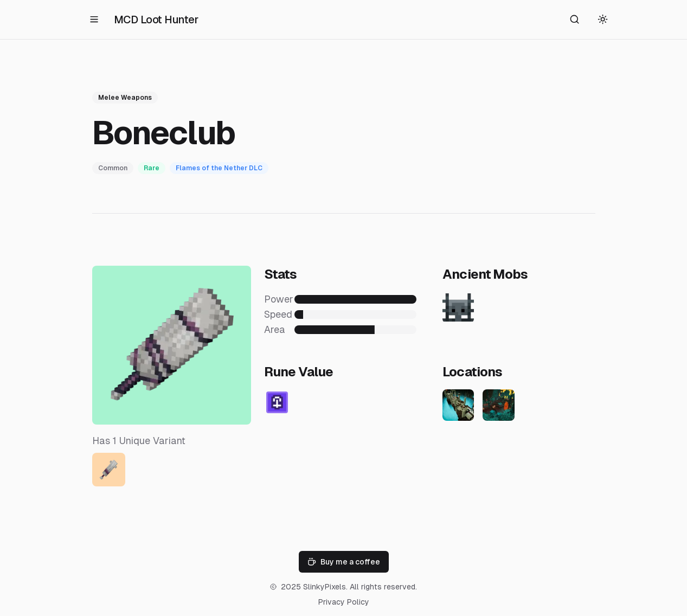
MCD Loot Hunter (156, 20)
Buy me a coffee (344, 562)
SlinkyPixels (325, 587)
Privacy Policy (344, 602)
